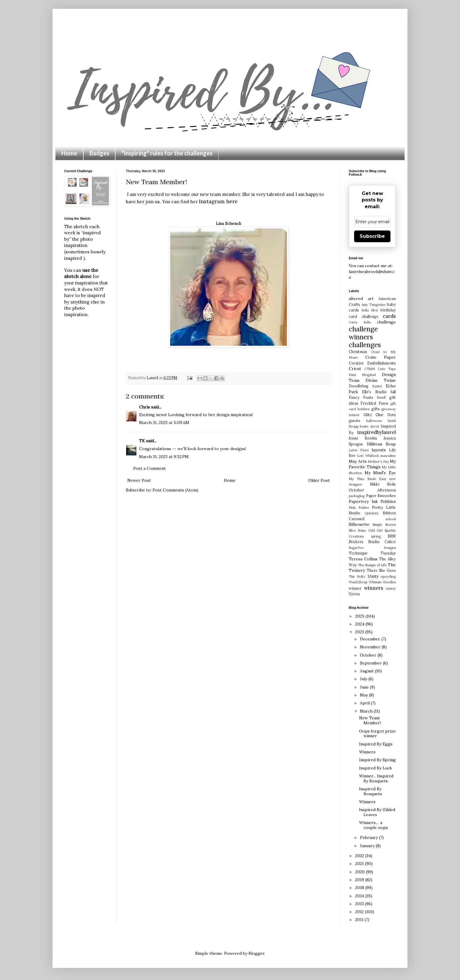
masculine (388, 456)
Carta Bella (360, 322)
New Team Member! (370, 720)
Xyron (354, 594)
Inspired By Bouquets (371, 791)
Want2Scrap (358, 582)
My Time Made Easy (368, 479)
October (369, 655)
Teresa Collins (363, 559)
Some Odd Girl (370, 530)
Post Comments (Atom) (175, 490)
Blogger (256, 953)
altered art (361, 299)
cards (389, 316)
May (365, 695)
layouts (379, 450)
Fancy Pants (361, 397)
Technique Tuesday (372, 553)
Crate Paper (381, 357)
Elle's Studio (374, 392)
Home (69, 153)
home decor (369, 426)
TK (142, 441)
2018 (360, 888)
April (365, 703)
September (371, 663)
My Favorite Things (372, 464)
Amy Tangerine (373, 305)
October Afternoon (372, 490)
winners (374, 588)
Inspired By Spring (377, 760)
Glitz (368, 415)
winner (355, 588)
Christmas (358, 352)
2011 (360, 920)
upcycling (388, 577)
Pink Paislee (359, 508)
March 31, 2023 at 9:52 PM (164, 457)
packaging (357, 496)
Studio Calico (382, 542)
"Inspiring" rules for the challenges (167, 153)
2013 (360, 904)
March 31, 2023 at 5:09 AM (164, 423)
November (371, 647)
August (367, 671)
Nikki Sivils (383, 484)
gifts (376, 409)
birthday (388, 310)
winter (391, 589)
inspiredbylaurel (377, 432)
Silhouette (359, 524)
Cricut (355, 369)
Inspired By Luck (376, 768)
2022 (360, 856)
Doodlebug (359, 386)
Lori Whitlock (368, 456)
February (369, 837)
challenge (386, 322)
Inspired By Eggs (376, 744)
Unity (373, 576)
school (391, 519)
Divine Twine (381, 380)
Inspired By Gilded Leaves (377, 812)
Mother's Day (378, 462)
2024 (360, 624)
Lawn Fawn (359, 450)
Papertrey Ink (363, 501)
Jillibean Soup (381, 444)
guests (355, 421)
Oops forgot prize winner (377, 734)
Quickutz (372, 513)
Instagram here (218, 201)
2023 (360, 632)
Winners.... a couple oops (373, 825)
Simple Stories (384, 525)
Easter (377, 386)
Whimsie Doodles (382, 582)
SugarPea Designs (372, 548)
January (368, 846)
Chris (144, 407)
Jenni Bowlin (363, 438)
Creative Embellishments (372, 363)
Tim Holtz (357, 577)
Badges (99, 153)
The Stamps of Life (372, 565)
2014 (360, 896)
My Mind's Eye (380, 473)
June (365, 687)
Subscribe (372, 236)
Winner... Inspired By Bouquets (376, 778)
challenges (365, 345)
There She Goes (381, 570)
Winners (367, 752)
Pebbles (388, 501)
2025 (360, 616)
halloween (374, 421)
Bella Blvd (370, 310)
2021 (360, 864)
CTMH (370, 369)
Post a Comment (149, 468)
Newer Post (139, 480)
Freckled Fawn (374, 403)
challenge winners (363, 333)
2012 (360, 912)
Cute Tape (387, 369)
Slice (352, 530)
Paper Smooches (381, 496)
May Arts (358, 461)
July (364, 679)
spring (376, 536)
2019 (360, 880)
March (367, 711)
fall (393, 392)
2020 (361, 872)
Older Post (319, 480)
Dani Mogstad (362, 375)
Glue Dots (386, 415)
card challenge (364, 316)
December (371, 639)
